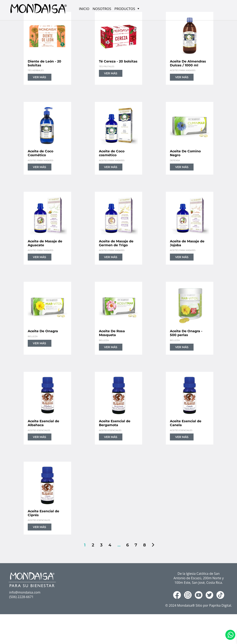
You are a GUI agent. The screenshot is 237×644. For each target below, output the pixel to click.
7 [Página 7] (135, 545)
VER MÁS (39, 77)
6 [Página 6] (127, 545)
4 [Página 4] (110, 545)
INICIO (84, 9)
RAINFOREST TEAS (38, 641)
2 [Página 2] (93, 545)
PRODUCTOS (34, 629)
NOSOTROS (102, 9)
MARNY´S (31, 635)
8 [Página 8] (144, 545)
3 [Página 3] (101, 545)
